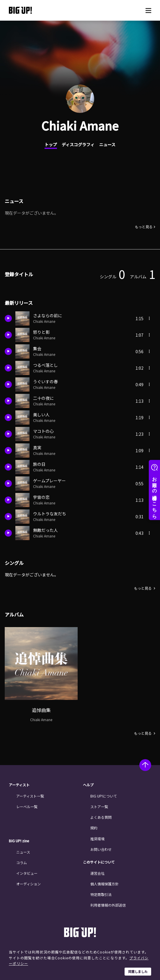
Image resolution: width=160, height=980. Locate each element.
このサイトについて (99, 862)
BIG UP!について (104, 796)
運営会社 (97, 873)
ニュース (107, 144)
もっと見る (144, 227)
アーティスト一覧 (30, 796)
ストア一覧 (99, 806)
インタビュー (27, 873)
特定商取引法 (101, 894)
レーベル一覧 (27, 806)
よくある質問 (101, 817)
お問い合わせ (101, 849)
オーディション (28, 884)
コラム (22, 863)
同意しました (138, 971)
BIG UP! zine (19, 841)
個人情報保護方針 (105, 884)
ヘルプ (88, 785)
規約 (94, 828)
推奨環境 (97, 839)
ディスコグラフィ (78, 144)
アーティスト (19, 785)
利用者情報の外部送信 (108, 905)
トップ (51, 144)
